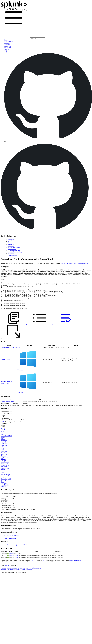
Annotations (11, 246)
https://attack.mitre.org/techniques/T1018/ (16, 550)
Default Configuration (14, 247)
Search (9, 241)
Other (19, 353)
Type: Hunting (64, 263)
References (11, 254)
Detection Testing (12, 255)
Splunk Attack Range (75, 566)
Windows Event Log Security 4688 (7, 388)
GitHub (7, 570)
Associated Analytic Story (15, 252)
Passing (11, 559)
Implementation (12, 249)
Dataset (16, 561)
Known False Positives (14, 250)
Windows (20, 375)
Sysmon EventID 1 (6, 365)
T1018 (3, 427)
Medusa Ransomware (10, 544)
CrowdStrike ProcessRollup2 (9, 353)
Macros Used (11, 244)
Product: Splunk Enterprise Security (79, 263)
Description (11, 240)
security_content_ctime (7, 407)
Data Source (11, 243)
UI (43, 566)
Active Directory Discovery (12, 541)
